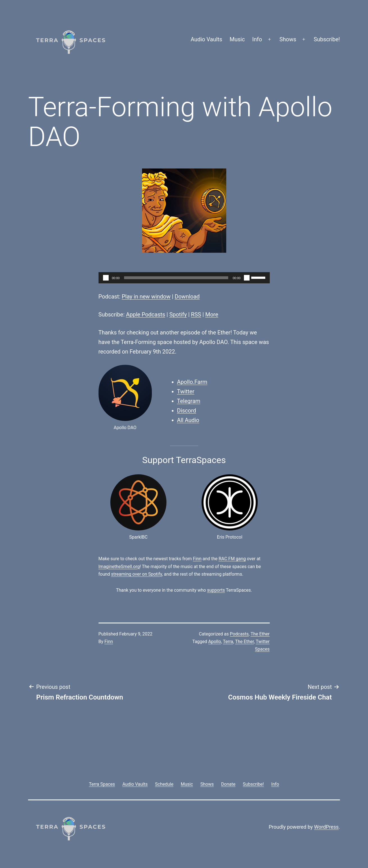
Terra (228, 642)
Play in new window (146, 297)
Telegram (189, 401)
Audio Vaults (206, 39)
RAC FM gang (232, 559)
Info (257, 39)
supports (216, 590)
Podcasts (239, 634)
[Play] (106, 278)
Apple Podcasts (146, 315)
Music (237, 39)
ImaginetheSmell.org (119, 567)
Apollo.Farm (192, 382)
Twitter (186, 391)
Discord (187, 411)
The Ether (260, 634)
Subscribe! (327, 39)
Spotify (178, 315)
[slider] (176, 278)
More (212, 315)
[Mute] (247, 278)
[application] (184, 278)
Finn (197, 559)
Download (187, 297)
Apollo (215, 642)
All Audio (188, 420)
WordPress (326, 827)
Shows (288, 39)
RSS (196, 315)
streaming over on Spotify (137, 574)
